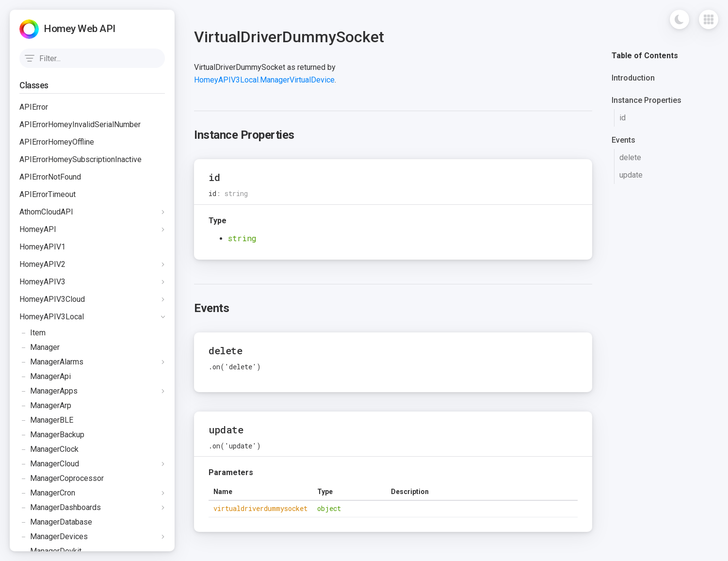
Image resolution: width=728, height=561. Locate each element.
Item (32, 333)
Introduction (633, 78)
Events (623, 140)
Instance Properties (647, 100)
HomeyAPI (38, 229)
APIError (34, 107)
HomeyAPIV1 (42, 247)
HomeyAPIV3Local (52, 317)
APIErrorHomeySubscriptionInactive (81, 159)
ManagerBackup (52, 435)
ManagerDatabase (56, 522)
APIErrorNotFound (50, 177)
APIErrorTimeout (48, 194)
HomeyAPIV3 (42, 282)
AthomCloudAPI (46, 212)
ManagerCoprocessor (62, 478)
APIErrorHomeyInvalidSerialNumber (80, 124)
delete (630, 157)
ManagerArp (45, 406)
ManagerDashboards (60, 508)
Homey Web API (80, 29)
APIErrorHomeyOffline (57, 142)
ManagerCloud (49, 464)
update (631, 175)
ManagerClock (49, 449)
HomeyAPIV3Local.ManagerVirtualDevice (264, 80)
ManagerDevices (54, 537)
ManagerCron (47, 493)
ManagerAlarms (51, 362)
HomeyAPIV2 (42, 264)
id (623, 118)
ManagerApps (49, 391)
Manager (40, 347)
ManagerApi (45, 377)
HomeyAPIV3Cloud (52, 299)
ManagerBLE (46, 420)
